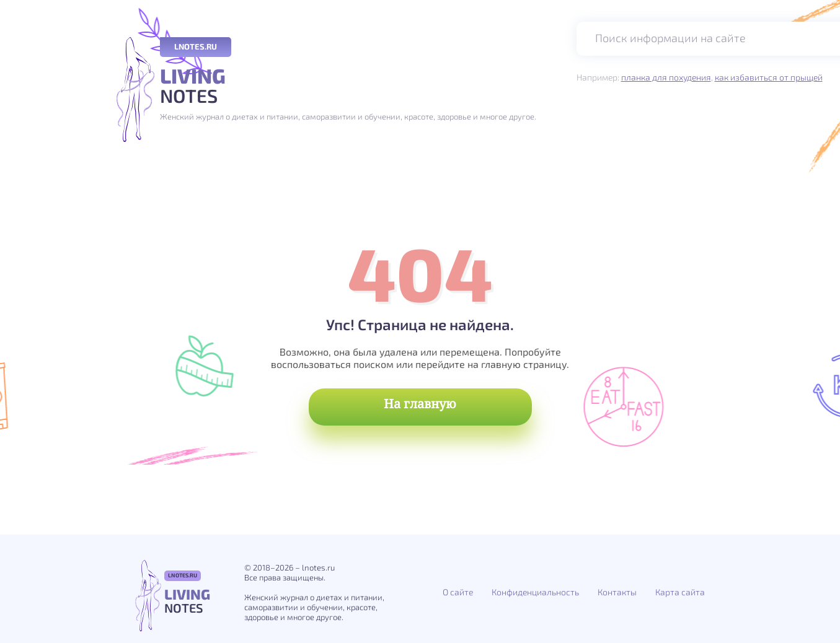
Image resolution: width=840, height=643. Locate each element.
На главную (420, 404)
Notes (348, 86)
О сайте (458, 592)
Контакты (617, 592)
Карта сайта (680, 592)
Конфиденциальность (535, 592)
